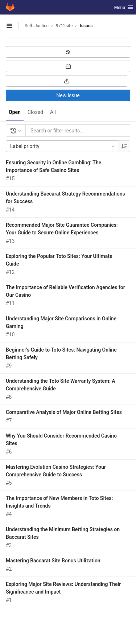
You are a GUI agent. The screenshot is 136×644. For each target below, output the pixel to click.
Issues (86, 26)
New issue (68, 95)
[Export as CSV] (67, 81)
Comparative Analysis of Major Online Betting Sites (64, 412)
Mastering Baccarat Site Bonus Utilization (53, 561)
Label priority (63, 146)
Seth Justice (37, 26)
